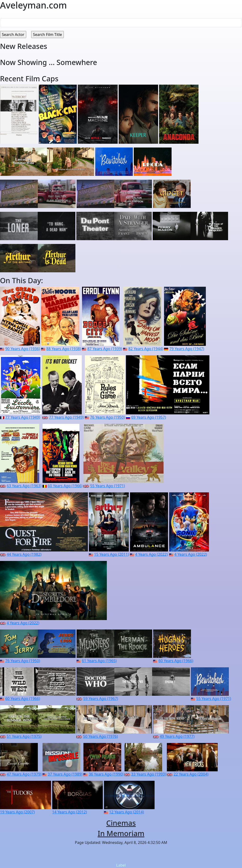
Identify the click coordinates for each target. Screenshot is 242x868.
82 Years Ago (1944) (146, 349)
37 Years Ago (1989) (65, 774)
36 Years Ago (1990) (106, 774)
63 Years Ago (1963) (24, 486)
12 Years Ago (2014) (127, 812)
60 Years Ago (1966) (65, 486)
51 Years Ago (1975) (24, 736)
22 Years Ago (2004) (191, 774)
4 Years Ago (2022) (151, 554)
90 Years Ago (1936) (23, 349)
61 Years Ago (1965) (99, 661)
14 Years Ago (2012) (70, 812)
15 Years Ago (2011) (111, 554)
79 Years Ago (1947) (187, 349)
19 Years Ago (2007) (17, 812)
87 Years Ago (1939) (105, 349)
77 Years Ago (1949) (23, 417)
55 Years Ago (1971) (107, 486)
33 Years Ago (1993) (149, 774)
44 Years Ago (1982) (24, 554)
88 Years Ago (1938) (64, 349)
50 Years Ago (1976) (101, 736)
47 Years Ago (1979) (24, 774)
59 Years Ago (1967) (101, 699)
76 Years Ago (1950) (107, 417)
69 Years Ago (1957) (149, 417)
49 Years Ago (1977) (177, 736)
